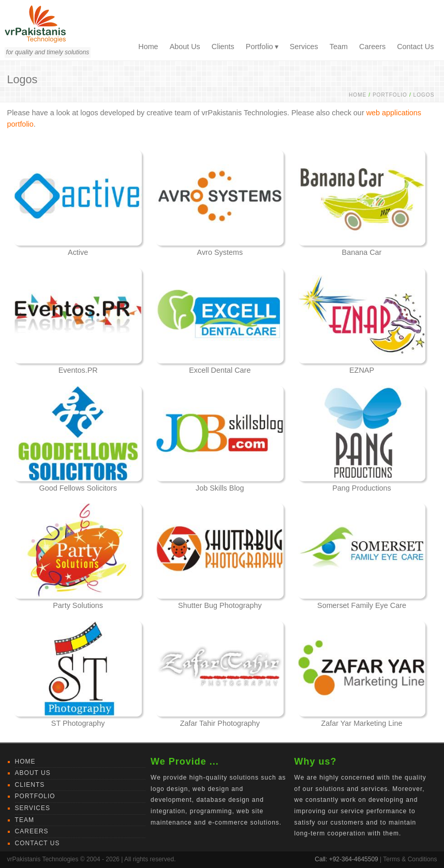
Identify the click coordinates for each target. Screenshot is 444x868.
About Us (185, 47)
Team (339, 47)
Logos (424, 95)
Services (304, 47)
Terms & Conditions (410, 859)
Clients (223, 47)
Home (148, 47)
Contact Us (415, 47)
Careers (372, 47)
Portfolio (260, 47)
